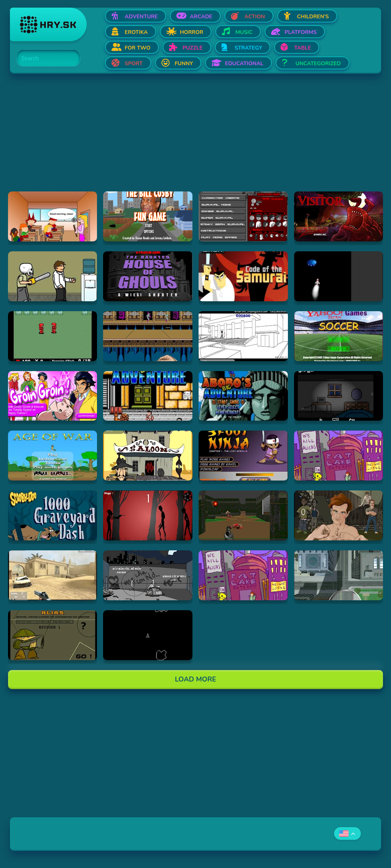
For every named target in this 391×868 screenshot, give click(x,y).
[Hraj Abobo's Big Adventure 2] (243, 396)
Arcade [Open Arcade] (201, 17)
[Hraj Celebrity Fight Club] (339, 515)
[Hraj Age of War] (53, 456)
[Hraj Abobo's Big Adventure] (148, 396)
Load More (195, 679)
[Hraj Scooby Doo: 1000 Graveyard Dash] (53, 515)
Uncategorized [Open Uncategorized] (318, 63)
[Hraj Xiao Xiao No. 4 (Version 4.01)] (243, 336)
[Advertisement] (196, 138)
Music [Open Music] (244, 32)
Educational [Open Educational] (244, 63)
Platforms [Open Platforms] (301, 32)
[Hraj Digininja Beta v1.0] (53, 336)
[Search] (44, 58)
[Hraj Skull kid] (53, 276)
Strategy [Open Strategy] (249, 48)
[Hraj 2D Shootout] (148, 456)
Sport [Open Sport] (134, 63)
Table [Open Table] (302, 48)
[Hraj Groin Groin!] (53, 396)
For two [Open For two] (138, 48)
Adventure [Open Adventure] (141, 17)
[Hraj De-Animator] (148, 515)
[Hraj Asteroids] (148, 635)
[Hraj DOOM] (243, 515)
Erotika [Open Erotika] (136, 32)
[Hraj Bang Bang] (148, 575)
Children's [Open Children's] (313, 17)
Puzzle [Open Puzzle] (193, 48)
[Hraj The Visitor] (339, 216)
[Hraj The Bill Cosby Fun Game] (148, 216)
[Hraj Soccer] (339, 336)
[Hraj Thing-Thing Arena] (243, 216)
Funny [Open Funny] (184, 63)
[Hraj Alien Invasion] (339, 276)
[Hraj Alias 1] (53, 635)
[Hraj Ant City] (339, 575)
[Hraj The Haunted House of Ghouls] (148, 276)
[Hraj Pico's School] (53, 216)
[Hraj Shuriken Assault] (148, 336)
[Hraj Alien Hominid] (339, 456)
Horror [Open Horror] (192, 32)
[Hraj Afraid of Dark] (339, 396)
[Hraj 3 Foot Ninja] (243, 456)
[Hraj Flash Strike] (53, 575)
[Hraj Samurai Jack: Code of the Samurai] (243, 276)
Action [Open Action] (255, 17)
